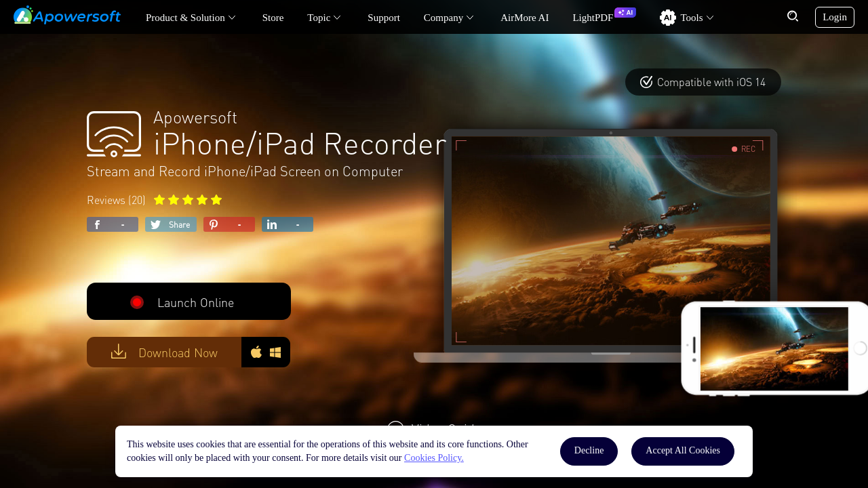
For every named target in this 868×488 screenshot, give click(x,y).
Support (384, 18)
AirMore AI (525, 18)
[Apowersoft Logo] (67, 15)
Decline (589, 450)
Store (273, 18)
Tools (691, 18)
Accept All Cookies (683, 450)
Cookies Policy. (434, 458)
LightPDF (593, 18)
